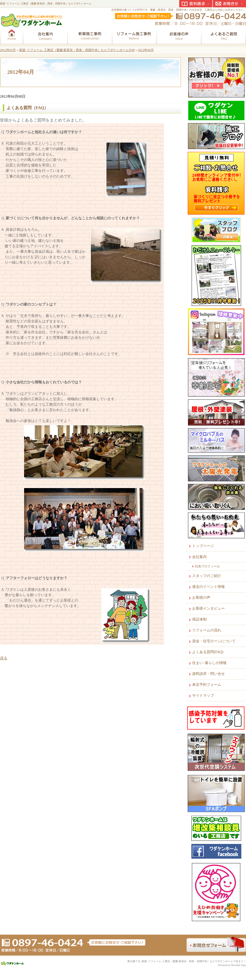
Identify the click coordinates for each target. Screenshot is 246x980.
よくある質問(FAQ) (208, 652)
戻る (4, 658)
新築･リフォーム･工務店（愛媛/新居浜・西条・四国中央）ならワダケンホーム (46, 3)
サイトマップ (203, 696)
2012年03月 (8, 50)
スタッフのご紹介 (207, 576)
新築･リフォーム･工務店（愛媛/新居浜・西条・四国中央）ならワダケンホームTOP (77, 50)
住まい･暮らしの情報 (209, 663)
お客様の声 (201, 598)
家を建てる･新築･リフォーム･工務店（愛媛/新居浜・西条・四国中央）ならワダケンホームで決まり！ (187, 961)
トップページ (203, 546)
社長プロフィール (207, 566)
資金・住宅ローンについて (214, 641)
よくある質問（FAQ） (27, 108)
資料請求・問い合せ (208, 674)
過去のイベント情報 (208, 587)
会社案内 (199, 557)
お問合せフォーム (216, 944)
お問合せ (229, 4)
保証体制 (199, 619)
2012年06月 (146, 50)
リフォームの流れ (207, 630)
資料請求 (196, 4)
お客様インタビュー (208, 608)
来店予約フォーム (207, 685)
